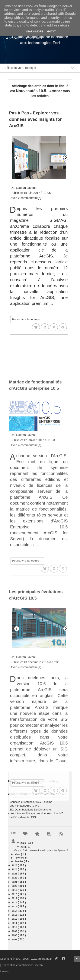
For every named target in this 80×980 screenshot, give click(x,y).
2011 (15, 923)
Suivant (66, 158)
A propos (12, 38)
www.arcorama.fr (41, 959)
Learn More (35, 31)
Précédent (17, 158)
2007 (15, 940)
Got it (51, 31)
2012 (15, 919)
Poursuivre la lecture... (27, 319)
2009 (15, 931)
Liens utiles (34, 38)
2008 (15, 935)
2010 (15, 927)
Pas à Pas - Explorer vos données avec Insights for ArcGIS (36, 119)
